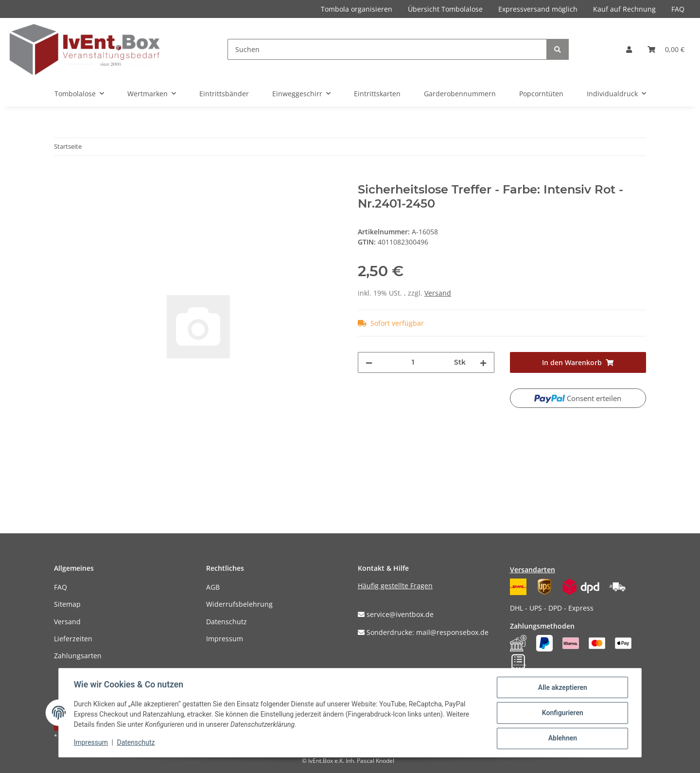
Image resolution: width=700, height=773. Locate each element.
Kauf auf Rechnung (624, 9)
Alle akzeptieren (562, 688)
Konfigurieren (562, 713)
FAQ (678, 9)
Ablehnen (562, 738)
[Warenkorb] (666, 49)
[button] (629, 49)
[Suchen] (387, 49)
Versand (438, 293)
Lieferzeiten (73, 639)
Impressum (225, 639)
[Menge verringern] (369, 362)
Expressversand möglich (538, 9)
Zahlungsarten (78, 656)
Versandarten (533, 570)
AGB (213, 587)
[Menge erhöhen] (483, 362)
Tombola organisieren (357, 9)
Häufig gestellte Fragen (395, 586)
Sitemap (67, 604)
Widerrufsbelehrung (239, 604)
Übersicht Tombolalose (445, 9)
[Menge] (413, 362)
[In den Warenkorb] (62, 177)
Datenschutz (227, 622)
